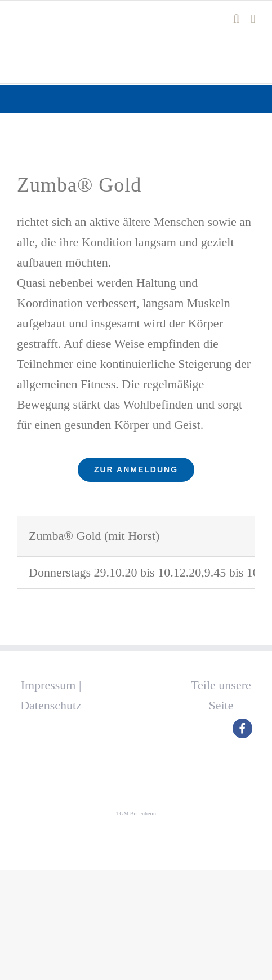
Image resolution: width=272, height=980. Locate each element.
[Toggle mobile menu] (253, 19)
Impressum (48, 685)
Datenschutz (51, 705)
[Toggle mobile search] (237, 19)
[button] (242, 728)
